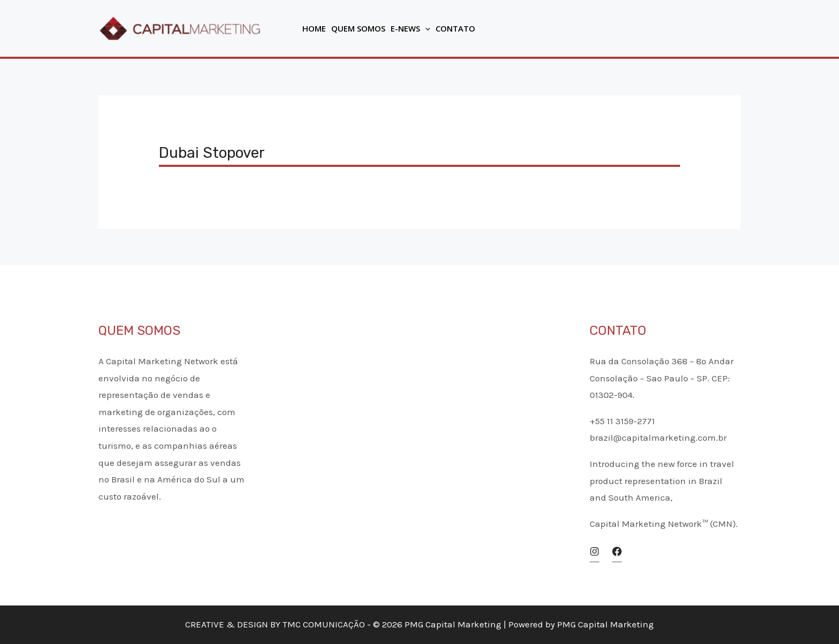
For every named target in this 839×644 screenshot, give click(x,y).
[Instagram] (594, 552)
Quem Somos (358, 28)
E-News (410, 28)
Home (314, 28)
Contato (455, 28)
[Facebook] (617, 552)
